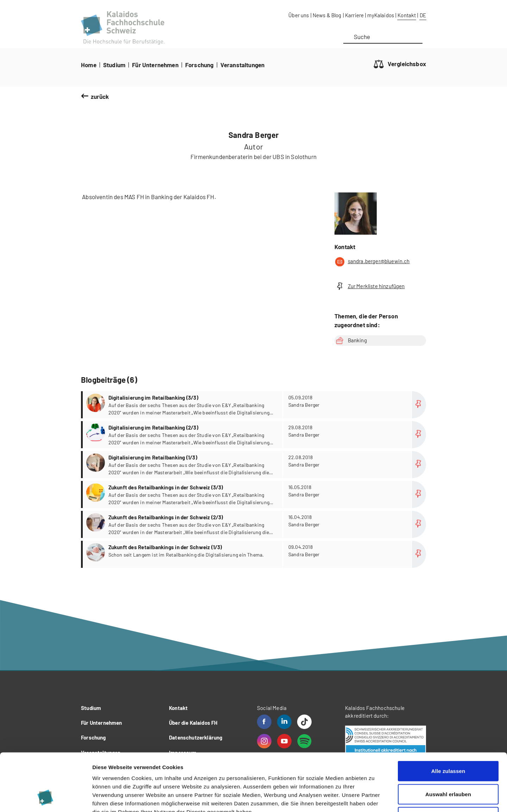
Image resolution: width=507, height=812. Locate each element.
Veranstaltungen (243, 65)
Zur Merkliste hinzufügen (370, 286)
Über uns (299, 15)
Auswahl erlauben (448, 743)
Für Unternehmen (155, 65)
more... (254, 405)
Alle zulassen (448, 720)
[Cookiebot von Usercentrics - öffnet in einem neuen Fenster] (46, 798)
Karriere (354, 15)
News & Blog (327, 15)
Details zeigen (374, 798)
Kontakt (407, 15)
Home (89, 65)
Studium (114, 65)
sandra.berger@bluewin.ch (372, 262)
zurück (100, 96)
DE (423, 15)
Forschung (199, 65)
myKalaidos (381, 15)
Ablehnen (448, 766)
